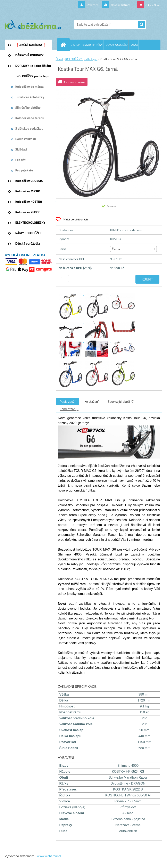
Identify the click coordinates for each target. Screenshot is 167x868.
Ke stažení (91, 401)
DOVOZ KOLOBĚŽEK (117, 45)
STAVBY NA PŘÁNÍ (93, 45)
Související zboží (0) (121, 401)
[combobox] (133, 249)
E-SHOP (75, 45)
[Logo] (33, 24)
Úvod (59, 59)
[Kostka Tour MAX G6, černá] (71, 294)
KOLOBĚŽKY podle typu (81, 59)
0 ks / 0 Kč (153, 5)
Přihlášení (91, 5)
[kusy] (64, 279)
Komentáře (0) (70, 409)
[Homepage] (64, 45)
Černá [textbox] (116, 249)
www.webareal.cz (49, 856)
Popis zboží (68, 401)
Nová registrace (119, 5)
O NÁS (135, 45)
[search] (141, 25)
